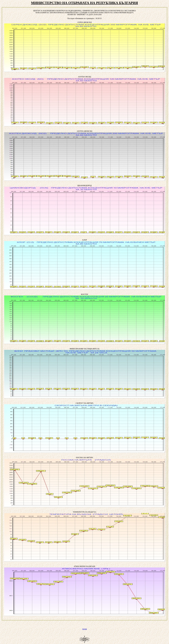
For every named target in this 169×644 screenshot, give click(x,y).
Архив (84, 629)
